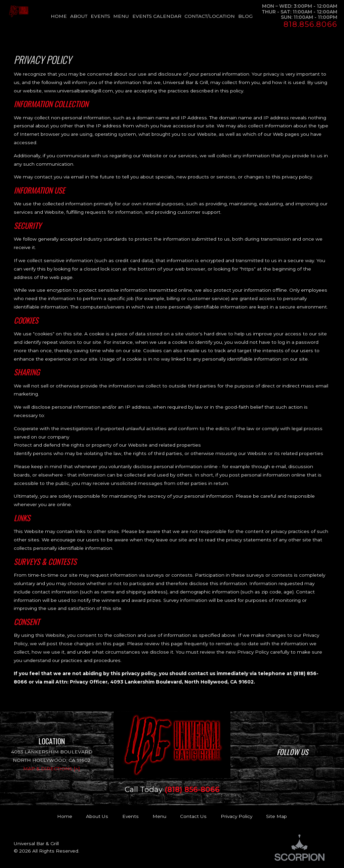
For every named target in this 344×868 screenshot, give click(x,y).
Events (131, 816)
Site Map (276, 816)
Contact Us (193, 816)
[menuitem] (60, 16)
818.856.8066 (310, 25)
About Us (97, 816)
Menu (159, 816)
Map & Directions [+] (52, 769)
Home (65, 816)
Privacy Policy (236, 816)
